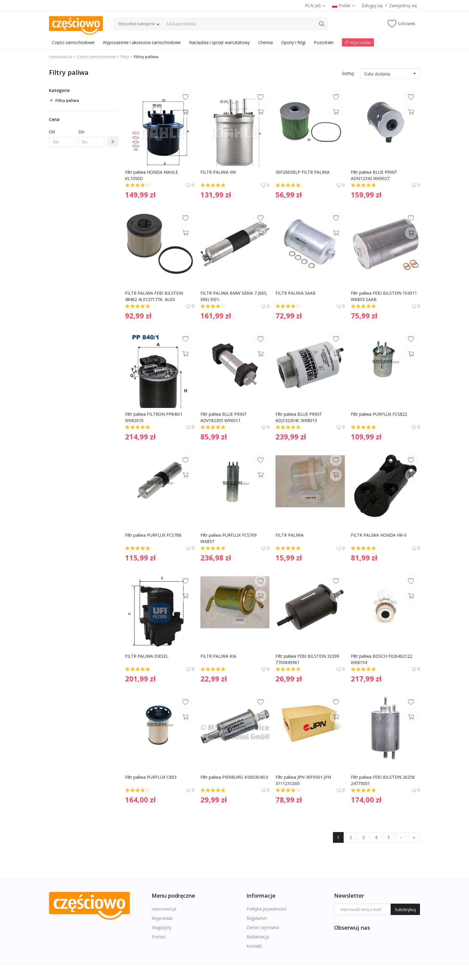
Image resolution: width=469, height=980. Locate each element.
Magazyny (162, 927)
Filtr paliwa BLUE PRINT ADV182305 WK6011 (224, 417)
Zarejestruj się (403, 6)
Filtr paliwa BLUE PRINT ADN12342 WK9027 (375, 175)
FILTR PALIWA (290, 535)
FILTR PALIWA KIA (218, 656)
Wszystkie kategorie (137, 24)
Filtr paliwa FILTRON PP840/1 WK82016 (154, 417)
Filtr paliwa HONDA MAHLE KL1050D (152, 175)
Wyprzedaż (162, 918)
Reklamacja (258, 937)
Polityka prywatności (266, 909)
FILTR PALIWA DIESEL (147, 656)
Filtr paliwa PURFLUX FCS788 (154, 535)
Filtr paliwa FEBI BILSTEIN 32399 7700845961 (308, 659)
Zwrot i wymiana (263, 927)
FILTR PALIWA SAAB (296, 293)
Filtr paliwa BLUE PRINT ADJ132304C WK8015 (299, 417)
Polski (344, 6)
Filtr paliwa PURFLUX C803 (151, 777)
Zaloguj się (372, 6)
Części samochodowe (96, 57)
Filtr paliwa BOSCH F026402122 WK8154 (382, 659)
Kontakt (254, 946)
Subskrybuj (405, 909)
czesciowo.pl (61, 57)
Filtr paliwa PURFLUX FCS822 (380, 414)
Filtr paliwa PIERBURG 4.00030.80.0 (235, 777)
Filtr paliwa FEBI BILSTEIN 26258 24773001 (383, 780)
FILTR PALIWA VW (218, 172)
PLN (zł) (316, 6)
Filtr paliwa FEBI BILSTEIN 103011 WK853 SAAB (385, 296)
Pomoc (159, 937)
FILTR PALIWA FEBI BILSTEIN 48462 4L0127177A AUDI (155, 296)
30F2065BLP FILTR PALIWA (303, 172)
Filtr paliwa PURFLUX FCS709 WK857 (229, 538)
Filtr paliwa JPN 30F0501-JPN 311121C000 (304, 780)
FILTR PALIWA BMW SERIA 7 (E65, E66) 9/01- (234, 296)
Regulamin (257, 918)
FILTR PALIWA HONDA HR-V (379, 535)
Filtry (125, 57)
